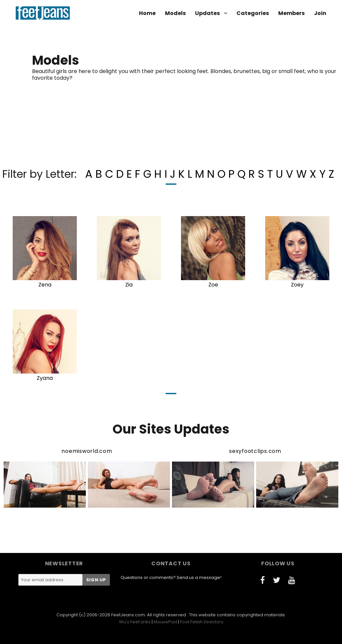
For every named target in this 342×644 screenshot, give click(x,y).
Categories (253, 13)
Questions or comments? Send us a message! (171, 577)
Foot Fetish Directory (202, 622)
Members (291, 13)
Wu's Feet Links (135, 622)
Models (175, 13)
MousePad (165, 622)
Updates (207, 13)
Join (320, 13)
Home (147, 13)
